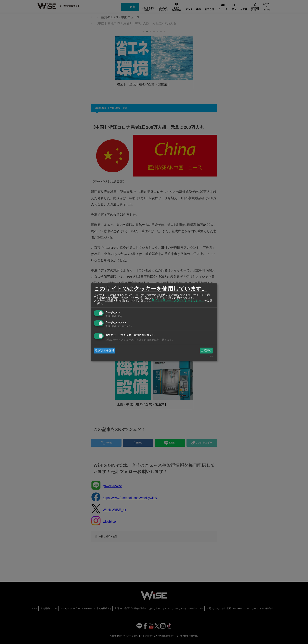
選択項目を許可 (105, 350)
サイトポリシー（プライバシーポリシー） (178, 300)
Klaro (210, 357)
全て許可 (206, 350)
